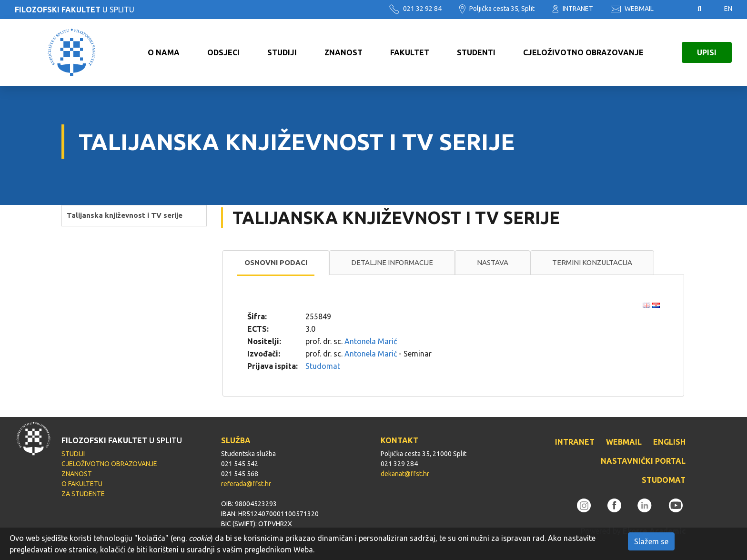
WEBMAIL (632, 9)
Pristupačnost (676, 9)
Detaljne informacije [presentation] (392, 262)
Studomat (323, 366)
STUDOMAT (664, 480)
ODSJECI (223, 52)
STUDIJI (282, 52)
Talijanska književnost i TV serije (125, 215)
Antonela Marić (371, 341)
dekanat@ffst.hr (405, 474)
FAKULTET (410, 52)
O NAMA (164, 52)
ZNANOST (343, 52)
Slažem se (651, 541)
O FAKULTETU (82, 484)
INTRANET (573, 9)
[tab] (276, 263)
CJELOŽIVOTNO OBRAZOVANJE (583, 52)
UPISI (707, 52)
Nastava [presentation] (493, 262)
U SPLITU (75, 10)
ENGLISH (669, 442)
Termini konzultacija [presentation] (592, 262)
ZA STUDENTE (83, 494)
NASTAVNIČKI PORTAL (643, 461)
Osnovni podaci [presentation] (276, 262)
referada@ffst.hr (246, 484)
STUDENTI (476, 52)
